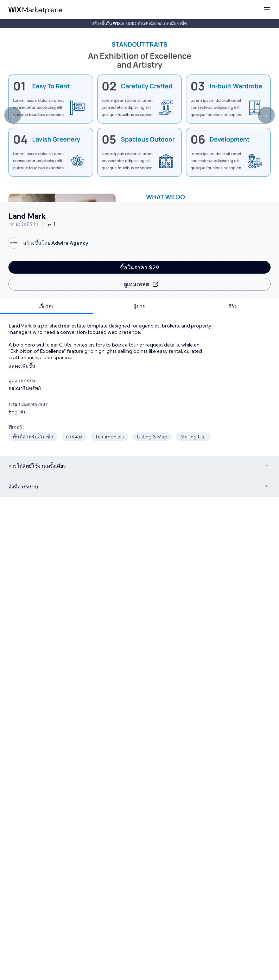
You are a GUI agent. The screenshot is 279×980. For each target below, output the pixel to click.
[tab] (46, 307)
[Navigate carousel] (13, 115)
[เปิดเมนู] (267, 10)
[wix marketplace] (36, 10)
